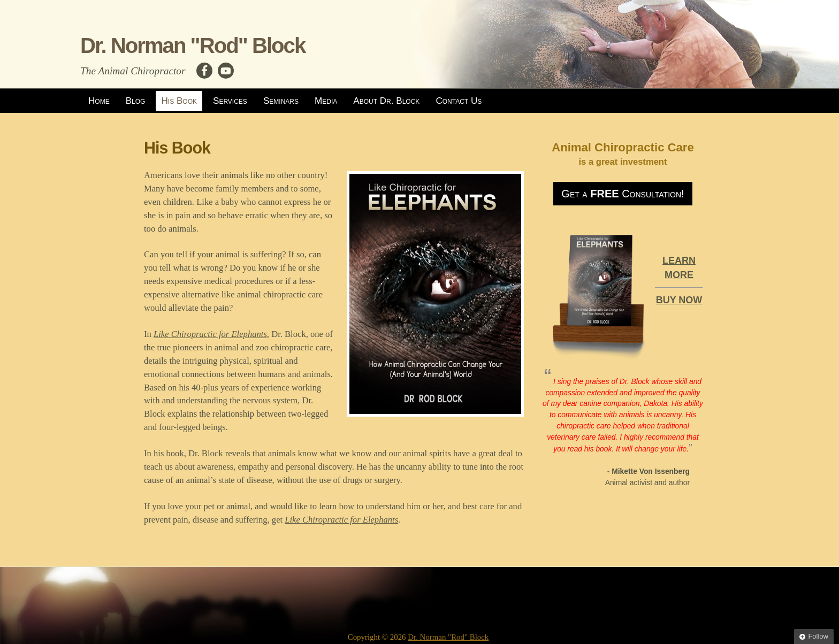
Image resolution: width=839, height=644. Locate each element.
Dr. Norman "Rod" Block (193, 46)
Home (99, 101)
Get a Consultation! (623, 194)
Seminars (281, 101)
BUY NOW (679, 300)
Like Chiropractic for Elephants (210, 334)
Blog (136, 101)
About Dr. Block (386, 101)
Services (230, 101)
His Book (179, 101)
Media (326, 101)
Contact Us (459, 101)
